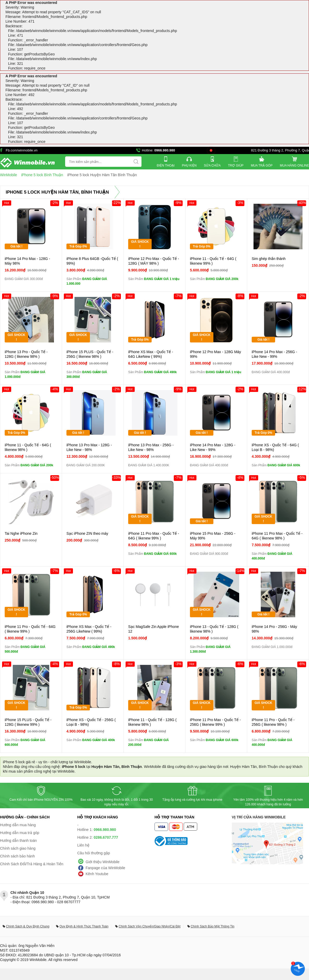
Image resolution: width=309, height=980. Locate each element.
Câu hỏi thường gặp (94, 853)
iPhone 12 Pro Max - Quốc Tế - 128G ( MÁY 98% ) (154, 261)
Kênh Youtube (97, 874)
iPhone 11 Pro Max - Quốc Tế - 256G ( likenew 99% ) (215, 722)
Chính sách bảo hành (17, 856)
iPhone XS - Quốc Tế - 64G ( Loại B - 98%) (275, 447)
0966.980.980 (165, 150)
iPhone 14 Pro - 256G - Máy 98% (274, 629)
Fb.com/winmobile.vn (22, 150)
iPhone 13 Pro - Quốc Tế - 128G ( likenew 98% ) (26, 354)
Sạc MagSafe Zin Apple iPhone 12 (154, 629)
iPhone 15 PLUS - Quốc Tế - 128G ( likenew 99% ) (28, 722)
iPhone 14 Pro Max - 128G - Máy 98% (27, 261)
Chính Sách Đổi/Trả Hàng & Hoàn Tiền (32, 864)
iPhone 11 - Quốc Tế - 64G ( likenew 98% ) (28, 447)
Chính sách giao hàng (18, 848)
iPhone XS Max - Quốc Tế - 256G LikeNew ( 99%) (89, 629)
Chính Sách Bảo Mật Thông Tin (213, 926)
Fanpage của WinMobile (106, 868)
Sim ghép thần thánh (269, 259)
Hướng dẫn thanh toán (18, 841)
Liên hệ (84, 845)
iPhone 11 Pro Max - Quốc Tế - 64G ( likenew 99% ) (154, 536)
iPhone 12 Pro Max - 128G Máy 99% (215, 354)
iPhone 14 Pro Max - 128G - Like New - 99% (213, 447)
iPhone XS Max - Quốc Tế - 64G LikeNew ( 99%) (151, 354)
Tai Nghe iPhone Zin (21, 533)
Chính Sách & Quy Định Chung (28, 926)
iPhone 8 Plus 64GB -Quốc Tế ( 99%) (92, 261)
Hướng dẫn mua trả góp (20, 833)
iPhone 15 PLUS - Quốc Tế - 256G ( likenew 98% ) (90, 354)
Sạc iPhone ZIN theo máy (87, 533)
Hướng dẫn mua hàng (18, 825)
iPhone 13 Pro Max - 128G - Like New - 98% (89, 447)
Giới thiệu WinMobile (103, 862)
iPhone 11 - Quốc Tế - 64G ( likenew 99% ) (213, 261)
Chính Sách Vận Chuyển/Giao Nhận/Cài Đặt (149, 926)
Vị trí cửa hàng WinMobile (259, 817)
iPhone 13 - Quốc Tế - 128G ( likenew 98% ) (214, 629)
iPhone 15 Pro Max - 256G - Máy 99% (213, 536)
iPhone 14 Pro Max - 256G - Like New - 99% (274, 354)
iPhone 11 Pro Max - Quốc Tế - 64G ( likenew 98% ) (277, 536)
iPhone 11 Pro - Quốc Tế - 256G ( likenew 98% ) (273, 722)
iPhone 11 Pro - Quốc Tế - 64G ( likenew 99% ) (30, 629)
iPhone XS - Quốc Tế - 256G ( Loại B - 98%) (91, 722)
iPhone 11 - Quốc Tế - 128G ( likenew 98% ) (152, 722)
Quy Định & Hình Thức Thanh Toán (84, 926)
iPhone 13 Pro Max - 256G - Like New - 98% (151, 447)
